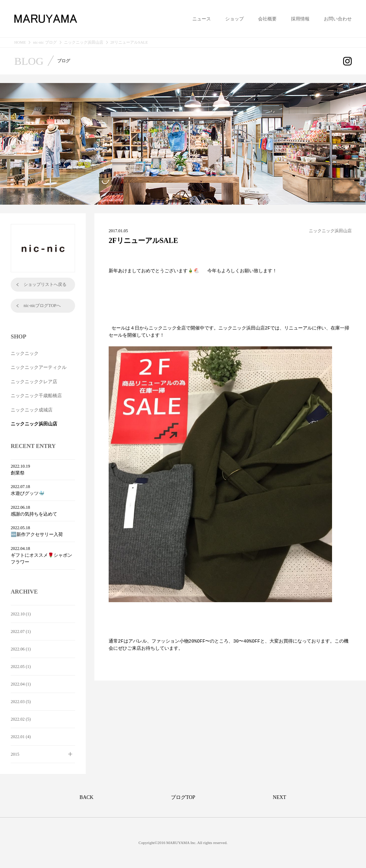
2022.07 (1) (21, 632)
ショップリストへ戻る (45, 284)
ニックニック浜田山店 (84, 42)
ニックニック (25, 353)
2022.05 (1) (21, 667)
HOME (20, 42)
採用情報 (300, 19)
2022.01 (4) (21, 737)
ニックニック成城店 (32, 410)
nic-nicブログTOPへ (42, 306)
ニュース (202, 19)
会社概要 (267, 19)
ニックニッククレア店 (34, 382)
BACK (87, 797)
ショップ (234, 19)
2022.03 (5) (21, 702)
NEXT (279, 797)
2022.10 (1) (21, 614)
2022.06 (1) (21, 649)
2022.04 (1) (21, 684)
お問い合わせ (338, 19)
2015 (15, 754)
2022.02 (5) (21, 719)
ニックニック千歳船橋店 (36, 396)
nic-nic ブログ (45, 42)
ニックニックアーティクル (39, 367)
